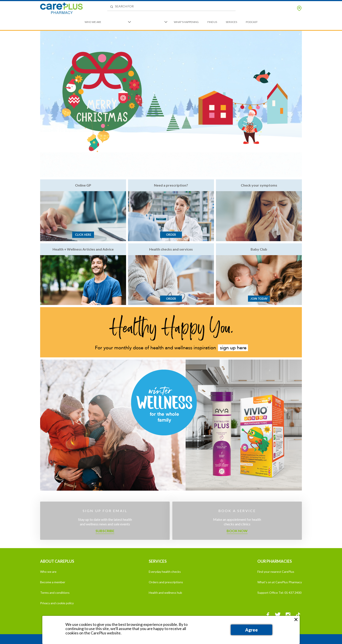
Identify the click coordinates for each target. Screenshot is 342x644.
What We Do (118, 22)
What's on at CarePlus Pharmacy (280, 582)
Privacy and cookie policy (57, 603)
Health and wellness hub (165, 593)
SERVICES (158, 561)
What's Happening (186, 22)
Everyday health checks (165, 572)
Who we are (48, 572)
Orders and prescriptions (166, 582)
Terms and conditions (55, 593)
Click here (83, 235)
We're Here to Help (150, 22)
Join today (259, 299)
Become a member (53, 582)
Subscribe (105, 531)
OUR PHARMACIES (275, 561)
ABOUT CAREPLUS (57, 561)
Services (231, 22)
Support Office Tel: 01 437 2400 (279, 593)
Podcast (252, 22)
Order (171, 235)
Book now (237, 531)
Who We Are (93, 22)
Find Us (212, 22)
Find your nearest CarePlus (276, 572)
